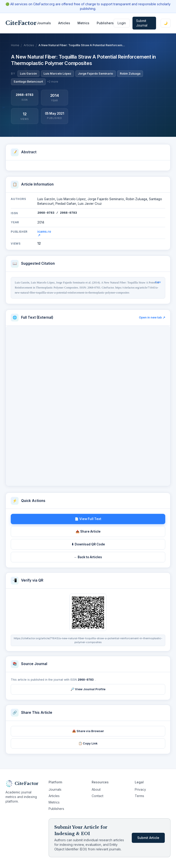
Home (15, 45)
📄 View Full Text (88, 519)
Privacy (140, 789)
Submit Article (148, 837)
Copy (158, 282)
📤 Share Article (88, 531)
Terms (139, 796)
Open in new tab (152, 317)
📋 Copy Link (88, 743)
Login (122, 23)
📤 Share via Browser (88, 731)
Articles (64, 23)
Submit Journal (142, 23)
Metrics (83, 23)
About (96, 789)
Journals (44, 23)
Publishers (105, 23)
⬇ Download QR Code (88, 544)
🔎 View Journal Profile (88, 689)
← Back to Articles (88, 557)
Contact (98, 796)
